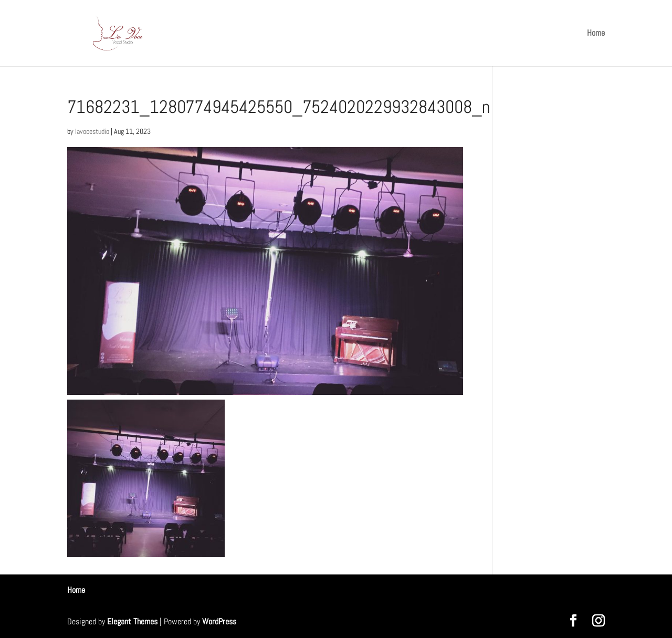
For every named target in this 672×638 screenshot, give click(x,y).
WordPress (219, 621)
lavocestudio (92, 131)
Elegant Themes (132, 621)
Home (596, 34)
